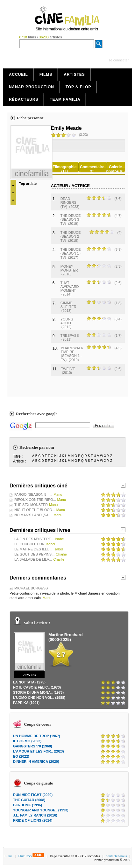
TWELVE (68, 369)
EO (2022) (21, 756)
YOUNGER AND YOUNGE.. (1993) (41, 810)
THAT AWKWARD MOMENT (70, 287)
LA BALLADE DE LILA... (33, 559)
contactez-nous (117, 856)
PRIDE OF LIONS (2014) (33, 820)
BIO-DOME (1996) (28, 805)
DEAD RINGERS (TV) (68, 203)
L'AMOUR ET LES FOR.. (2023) (39, 751)
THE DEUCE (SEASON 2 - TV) (71, 237)
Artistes (74, 75)
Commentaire (92, 167)
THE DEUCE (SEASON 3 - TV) (71, 220)
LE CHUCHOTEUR (29, 544)
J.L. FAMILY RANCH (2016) (35, 815)
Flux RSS (31, 856)
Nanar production (32, 87)
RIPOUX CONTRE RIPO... (35, 500)
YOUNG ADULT (67, 321)
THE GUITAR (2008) (29, 800)
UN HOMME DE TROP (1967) (37, 736)
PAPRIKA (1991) (26, 703)
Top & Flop (78, 87)
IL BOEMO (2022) (27, 741)
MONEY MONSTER (69, 268)
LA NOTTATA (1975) (29, 682)
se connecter (119, 60)
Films (46, 75)
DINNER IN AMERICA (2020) (36, 761)
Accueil (18, 75)
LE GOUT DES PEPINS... (34, 554)
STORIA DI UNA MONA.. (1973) (38, 692)
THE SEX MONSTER (31, 505)
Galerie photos (114, 169)
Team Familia (65, 99)
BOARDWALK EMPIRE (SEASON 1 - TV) (72, 354)
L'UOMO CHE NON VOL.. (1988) (39, 698)
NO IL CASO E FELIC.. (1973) (37, 687)
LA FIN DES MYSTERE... (34, 539)
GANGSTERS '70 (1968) (32, 746)
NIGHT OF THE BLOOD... (35, 510)
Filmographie (64, 167)
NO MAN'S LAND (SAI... (33, 515)
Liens (8, 856)
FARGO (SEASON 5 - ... (33, 494)
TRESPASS (70, 335)
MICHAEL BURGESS (31, 588)
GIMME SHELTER (68, 305)
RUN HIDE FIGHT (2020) (33, 795)
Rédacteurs (24, 99)
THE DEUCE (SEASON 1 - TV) (71, 253)
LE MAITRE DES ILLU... (33, 549)
